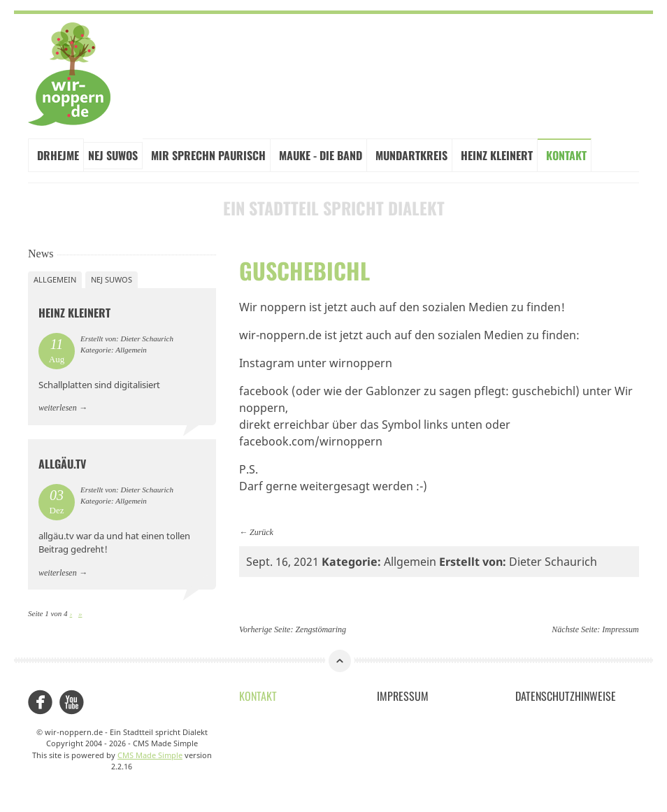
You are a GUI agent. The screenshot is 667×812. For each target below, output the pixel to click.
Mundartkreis (411, 155)
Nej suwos (112, 279)
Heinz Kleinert (497, 155)
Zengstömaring (321, 629)
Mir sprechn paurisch (208, 155)
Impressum (620, 629)
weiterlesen (58, 408)
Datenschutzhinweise (566, 696)
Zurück (261, 532)
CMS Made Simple (150, 755)
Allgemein (55, 279)
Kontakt (566, 155)
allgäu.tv (62, 464)
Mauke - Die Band (321, 155)
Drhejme (58, 155)
